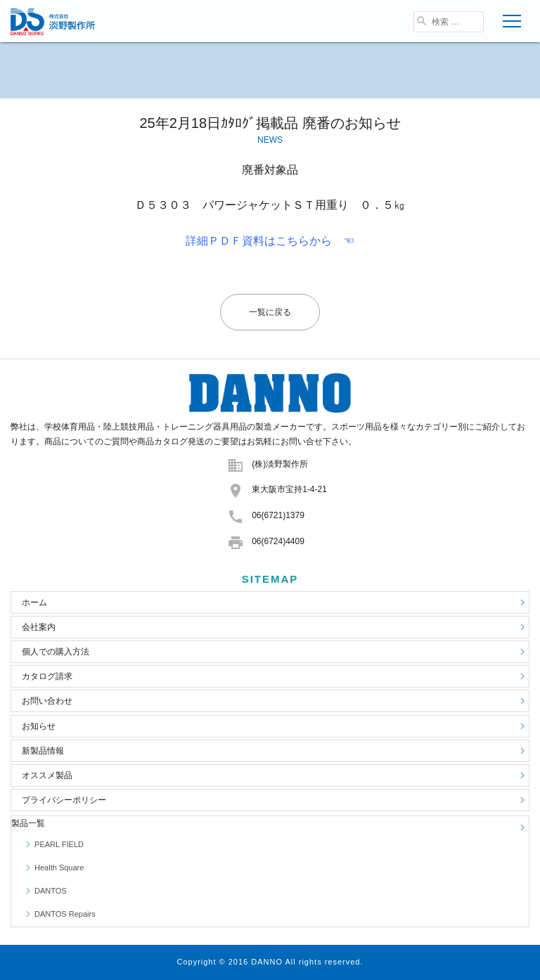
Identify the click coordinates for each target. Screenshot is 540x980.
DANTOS (44, 891)
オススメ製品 (275, 775)
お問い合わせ (275, 701)
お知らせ (275, 726)
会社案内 (275, 627)
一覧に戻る (270, 312)
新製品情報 (275, 751)
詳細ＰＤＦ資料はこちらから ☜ (270, 241)
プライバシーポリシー (275, 800)
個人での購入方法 (275, 652)
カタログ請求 (275, 676)
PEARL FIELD (53, 844)
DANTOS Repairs (59, 914)
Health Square (53, 868)
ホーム (275, 602)
